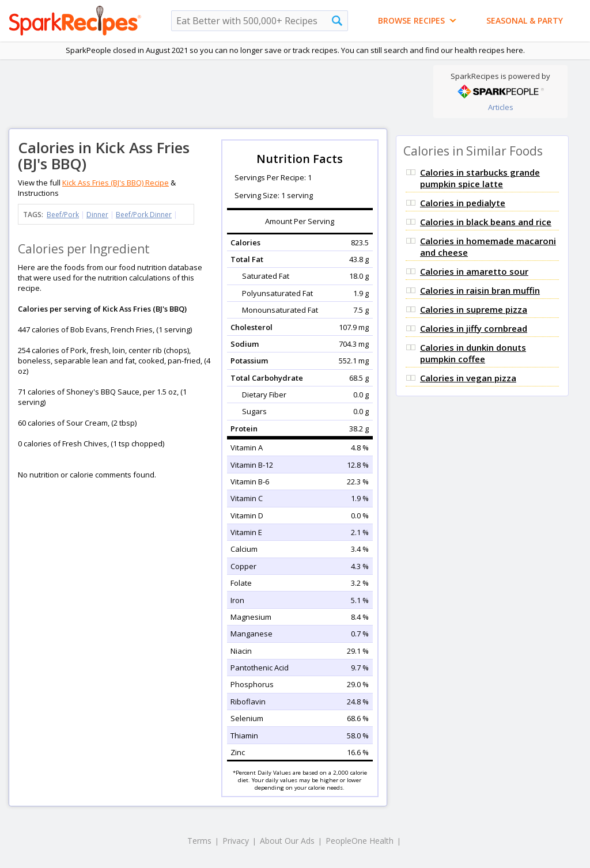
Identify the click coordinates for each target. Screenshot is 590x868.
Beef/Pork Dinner (144, 215)
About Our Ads (287, 841)
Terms (199, 841)
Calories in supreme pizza (474, 309)
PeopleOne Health (360, 841)
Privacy (236, 841)
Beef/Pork (63, 215)
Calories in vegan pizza (468, 378)
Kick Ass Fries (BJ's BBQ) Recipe (116, 183)
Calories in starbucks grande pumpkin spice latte (480, 178)
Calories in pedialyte (463, 203)
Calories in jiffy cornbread (474, 328)
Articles (501, 107)
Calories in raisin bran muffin (480, 290)
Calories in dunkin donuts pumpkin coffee (473, 353)
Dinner (97, 215)
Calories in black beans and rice (486, 222)
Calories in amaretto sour (474, 271)
